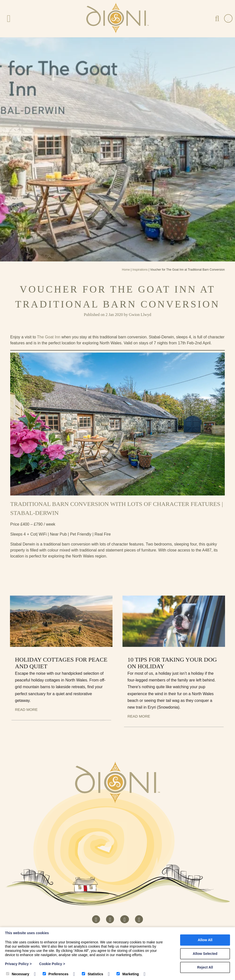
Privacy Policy (18, 964)
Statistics (92, 974)
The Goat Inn (49, 337)
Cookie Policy (52, 964)
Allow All (205, 940)
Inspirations (140, 270)
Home (126, 270)
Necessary (18, 974)
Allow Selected (205, 954)
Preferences (56, 974)
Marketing (128, 974)
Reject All (205, 967)
